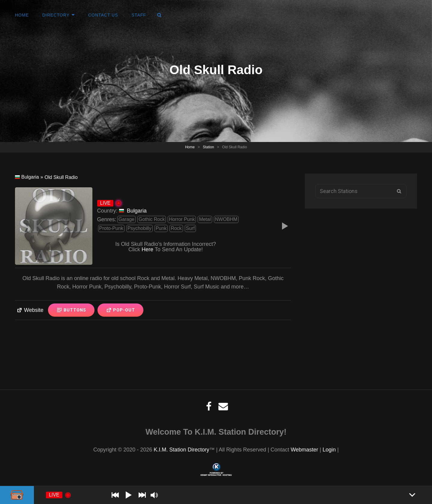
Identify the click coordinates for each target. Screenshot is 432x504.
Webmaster (304, 450)
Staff (139, 15)
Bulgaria (27, 177)
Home (22, 15)
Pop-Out (120, 310)
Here (147, 249)
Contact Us (103, 15)
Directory (56, 15)
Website (30, 310)
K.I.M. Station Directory (181, 450)
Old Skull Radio (61, 177)
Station (208, 147)
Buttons (71, 310)
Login (329, 450)
